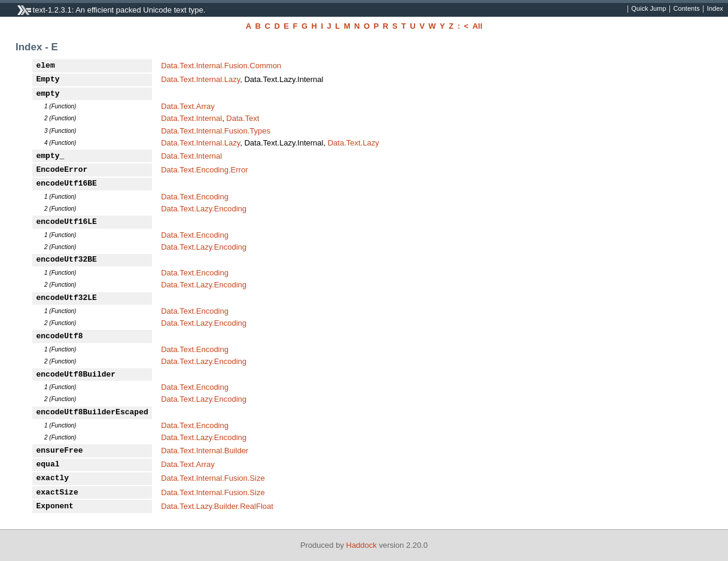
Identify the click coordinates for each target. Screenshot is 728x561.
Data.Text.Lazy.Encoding (204, 209)
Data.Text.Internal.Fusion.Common (221, 66)
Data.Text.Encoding (195, 197)
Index (715, 9)
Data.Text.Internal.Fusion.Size (213, 478)
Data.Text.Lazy (354, 143)
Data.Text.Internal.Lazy (200, 79)
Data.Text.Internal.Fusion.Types (216, 131)
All (478, 26)
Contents (687, 9)
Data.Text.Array (188, 106)
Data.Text (243, 118)
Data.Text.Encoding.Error (204, 170)
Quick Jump (648, 9)
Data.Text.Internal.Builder (205, 451)
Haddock (362, 545)
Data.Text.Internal (191, 118)
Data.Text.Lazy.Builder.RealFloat (217, 506)
